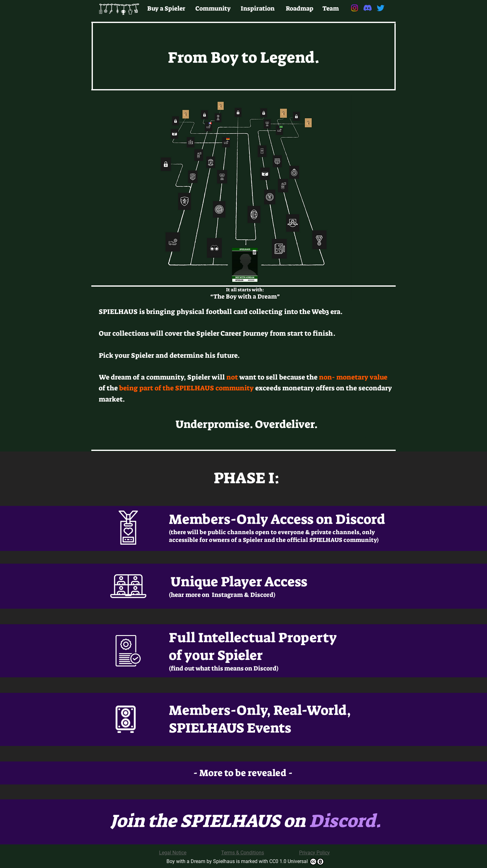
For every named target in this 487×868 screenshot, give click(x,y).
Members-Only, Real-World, (260, 710)
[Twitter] (381, 8)
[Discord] (368, 8)
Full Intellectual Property (253, 638)
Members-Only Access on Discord (277, 519)
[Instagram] (355, 8)
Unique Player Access (239, 582)
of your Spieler (216, 655)
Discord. (345, 821)
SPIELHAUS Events (230, 728)
